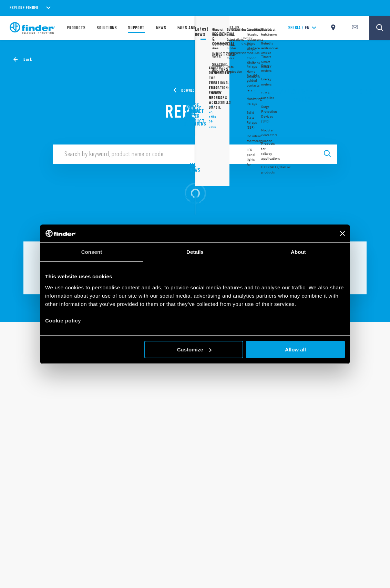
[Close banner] (342, 233)
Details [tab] (195, 252)
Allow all (295, 350)
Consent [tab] (92, 252)
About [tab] (298, 252)
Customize (194, 350)
